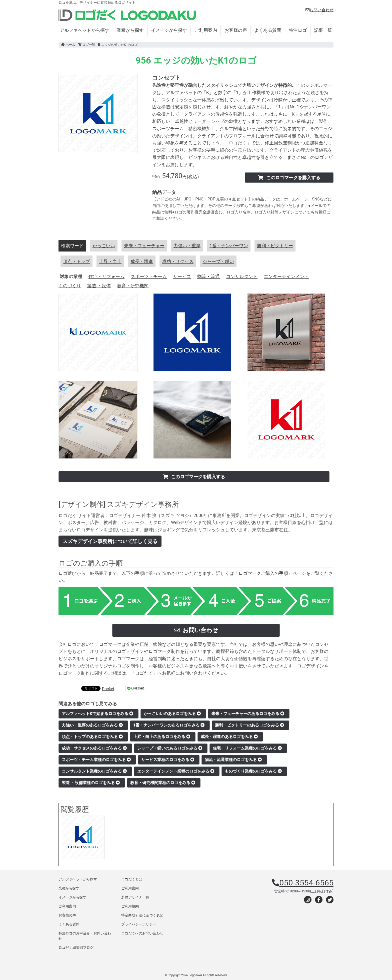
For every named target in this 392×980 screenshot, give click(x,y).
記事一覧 (323, 30)
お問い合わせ (319, 10)
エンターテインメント (286, 276)
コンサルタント (242, 276)
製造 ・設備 (99, 286)
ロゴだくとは (132, 879)
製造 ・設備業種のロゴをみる (91, 783)
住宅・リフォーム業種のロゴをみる (247, 748)
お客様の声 (236, 30)
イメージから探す (169, 30)
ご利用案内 (206, 30)
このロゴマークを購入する (289, 178)
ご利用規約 (130, 906)
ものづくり (70, 286)
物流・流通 (208, 276)
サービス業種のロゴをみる (168, 760)
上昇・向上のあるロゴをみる (162, 737)
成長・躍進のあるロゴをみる (229, 737)
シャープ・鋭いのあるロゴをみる (170, 748)
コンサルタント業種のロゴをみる (94, 771)
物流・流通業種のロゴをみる (233, 760)
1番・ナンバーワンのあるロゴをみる (169, 725)
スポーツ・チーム (149, 276)
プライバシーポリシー (139, 924)
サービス (182, 276)
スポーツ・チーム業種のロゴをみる (96, 760)
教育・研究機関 (133, 286)
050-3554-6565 (306, 883)
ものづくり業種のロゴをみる (253, 771)
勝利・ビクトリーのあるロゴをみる (249, 725)
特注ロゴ (298, 30)
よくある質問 (268, 30)
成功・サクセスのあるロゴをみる (94, 748)
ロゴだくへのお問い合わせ (142, 933)
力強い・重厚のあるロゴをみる (92, 725)
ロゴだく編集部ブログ (76, 947)
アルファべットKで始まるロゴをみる (97, 714)
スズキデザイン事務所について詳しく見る (110, 541)
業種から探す (130, 30)
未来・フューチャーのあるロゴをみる (248, 714)
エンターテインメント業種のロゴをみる (176, 771)
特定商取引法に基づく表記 (142, 915)
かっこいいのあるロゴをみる (172, 714)
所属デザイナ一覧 (135, 897)
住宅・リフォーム (106, 276)
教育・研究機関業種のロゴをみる (163, 783)
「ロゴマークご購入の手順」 (263, 573)
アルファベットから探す (84, 30)
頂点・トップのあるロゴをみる (92, 737)
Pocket (108, 689)
